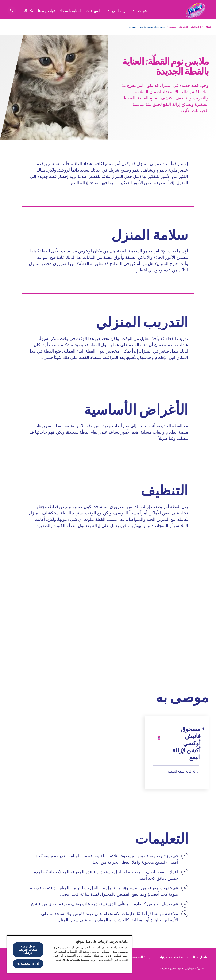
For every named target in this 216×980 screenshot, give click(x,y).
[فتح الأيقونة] (12, 11)
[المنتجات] (144, 11)
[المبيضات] (93, 11)
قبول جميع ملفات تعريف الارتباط (28, 950)
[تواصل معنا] (46, 11)
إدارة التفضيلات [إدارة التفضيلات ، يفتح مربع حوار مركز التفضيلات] (28, 963)
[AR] (27, 11)
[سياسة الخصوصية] (141, 957)
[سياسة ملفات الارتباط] (173, 957)
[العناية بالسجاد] (70, 11)
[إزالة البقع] (119, 11)
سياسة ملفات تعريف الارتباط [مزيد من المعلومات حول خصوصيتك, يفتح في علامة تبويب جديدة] (73, 960)
